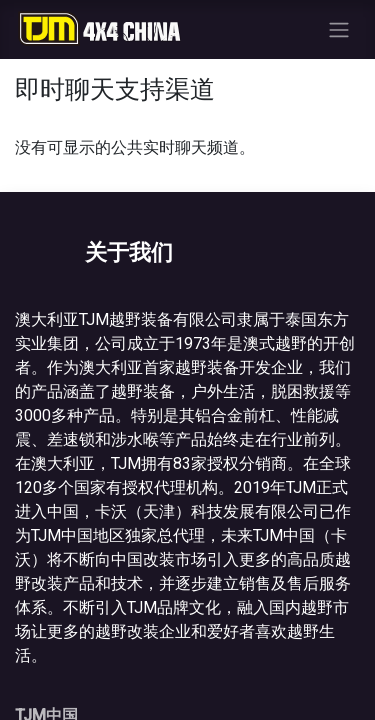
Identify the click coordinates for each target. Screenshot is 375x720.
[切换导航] (339, 29)
